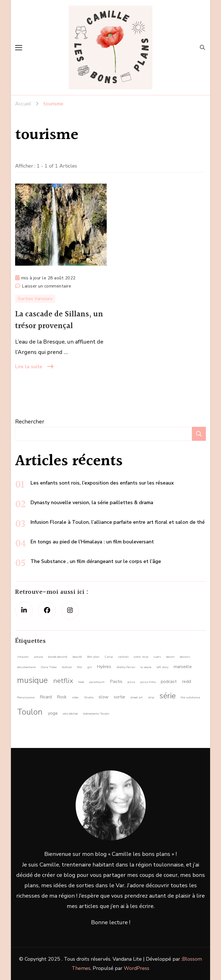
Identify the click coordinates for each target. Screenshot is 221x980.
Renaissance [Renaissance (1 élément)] (26, 697)
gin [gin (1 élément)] (90, 667)
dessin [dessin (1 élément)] (170, 657)
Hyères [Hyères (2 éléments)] (104, 667)
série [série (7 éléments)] (168, 696)
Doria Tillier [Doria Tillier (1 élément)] (49, 667)
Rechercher (30, 422)
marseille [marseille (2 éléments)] (183, 667)
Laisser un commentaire (46, 286)
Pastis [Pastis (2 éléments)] (116, 682)
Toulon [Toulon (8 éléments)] (30, 712)
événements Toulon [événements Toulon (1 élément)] (96, 714)
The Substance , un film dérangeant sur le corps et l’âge (96, 561)
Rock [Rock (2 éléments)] (62, 697)
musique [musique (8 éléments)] (32, 680)
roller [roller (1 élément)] (75, 697)
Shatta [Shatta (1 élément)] (89, 697)
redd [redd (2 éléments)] (187, 682)
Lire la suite (29, 367)
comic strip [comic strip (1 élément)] (141, 657)
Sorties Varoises (35, 299)
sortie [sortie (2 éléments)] (119, 697)
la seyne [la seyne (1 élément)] (146, 667)
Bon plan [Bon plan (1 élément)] (93, 657)
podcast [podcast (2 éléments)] (169, 682)
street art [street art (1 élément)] (136, 697)
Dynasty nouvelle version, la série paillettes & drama (92, 502)
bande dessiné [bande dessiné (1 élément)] (58, 657)
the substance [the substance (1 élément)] (190, 697)
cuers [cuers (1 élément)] (157, 657)
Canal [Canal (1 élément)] (109, 657)
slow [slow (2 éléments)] (103, 697)
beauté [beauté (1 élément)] (77, 657)
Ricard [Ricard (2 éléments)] (46, 697)
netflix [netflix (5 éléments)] (63, 681)
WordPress (137, 968)
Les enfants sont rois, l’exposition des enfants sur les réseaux (102, 483)
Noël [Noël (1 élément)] (81, 682)
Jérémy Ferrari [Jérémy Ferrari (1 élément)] (126, 667)
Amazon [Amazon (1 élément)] (23, 657)
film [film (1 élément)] (80, 667)
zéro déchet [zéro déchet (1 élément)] (70, 714)
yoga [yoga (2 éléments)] (53, 713)
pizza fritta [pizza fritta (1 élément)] (148, 682)
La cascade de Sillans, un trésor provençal (59, 320)
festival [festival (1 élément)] (67, 667)
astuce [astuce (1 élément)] (38, 657)
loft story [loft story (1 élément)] (162, 667)
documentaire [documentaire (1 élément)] (26, 667)
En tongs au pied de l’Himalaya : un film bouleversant (92, 542)
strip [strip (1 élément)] (151, 697)
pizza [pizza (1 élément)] (131, 682)
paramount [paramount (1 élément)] (97, 682)
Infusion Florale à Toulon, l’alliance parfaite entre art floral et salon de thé (118, 522)
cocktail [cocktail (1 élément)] (123, 657)
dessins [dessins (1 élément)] (185, 657)
